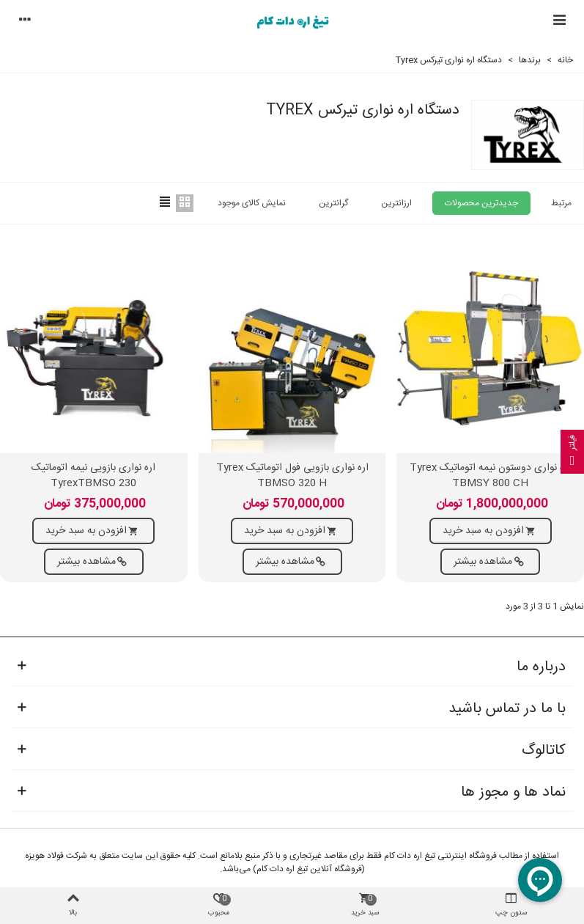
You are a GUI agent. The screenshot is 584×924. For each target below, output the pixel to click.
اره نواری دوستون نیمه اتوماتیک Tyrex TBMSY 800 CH (490, 476)
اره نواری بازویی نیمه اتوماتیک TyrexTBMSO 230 (93, 476)
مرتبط (561, 203)
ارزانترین (396, 203)
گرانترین (333, 203)
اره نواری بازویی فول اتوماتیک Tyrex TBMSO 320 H (292, 476)
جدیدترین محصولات (481, 203)
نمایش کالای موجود (252, 203)
